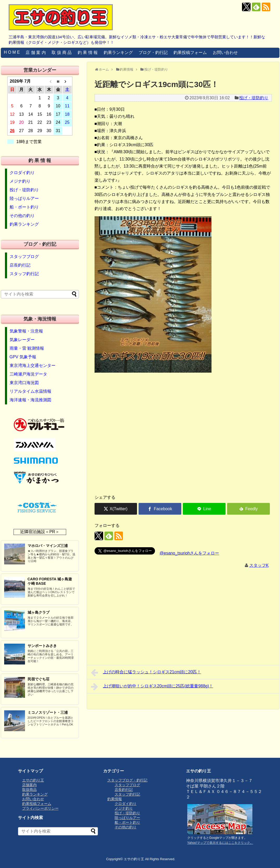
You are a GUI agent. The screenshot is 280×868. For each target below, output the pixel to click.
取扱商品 (29, 790)
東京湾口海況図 (24, 383)
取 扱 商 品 (62, 53)
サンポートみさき (42, 646)
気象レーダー (22, 340)
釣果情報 (115, 799)
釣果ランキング (118, 53)
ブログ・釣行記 (153, 53)
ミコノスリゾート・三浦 (48, 712)
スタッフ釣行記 (24, 274)
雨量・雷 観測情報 (27, 348)
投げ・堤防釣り (254, 98)
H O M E (12, 52)
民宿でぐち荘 (39, 679)
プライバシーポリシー (40, 808)
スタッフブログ (24, 257)
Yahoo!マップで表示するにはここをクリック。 (220, 843)
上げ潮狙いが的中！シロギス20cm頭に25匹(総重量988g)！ (152, 687)
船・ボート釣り (24, 207)
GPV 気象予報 (23, 357)
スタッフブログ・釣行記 (127, 780)
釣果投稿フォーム (190, 53)
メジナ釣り (20, 181)
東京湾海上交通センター (33, 365)
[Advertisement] (183, 450)
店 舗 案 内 (36, 53)
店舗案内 (29, 785)
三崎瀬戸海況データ (28, 374)
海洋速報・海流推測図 (30, 400)
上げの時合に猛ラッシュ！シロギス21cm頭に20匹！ (146, 673)
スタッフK (259, 565)
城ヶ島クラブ (39, 612)
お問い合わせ (225, 53)
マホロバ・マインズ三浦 (48, 546)
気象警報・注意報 (26, 331)
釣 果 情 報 (88, 53)
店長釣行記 (20, 265)
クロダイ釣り (22, 173)
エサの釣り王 (33, 780)
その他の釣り (22, 216)
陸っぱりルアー (24, 198)
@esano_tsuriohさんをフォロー (189, 553)
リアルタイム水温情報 (30, 391)
